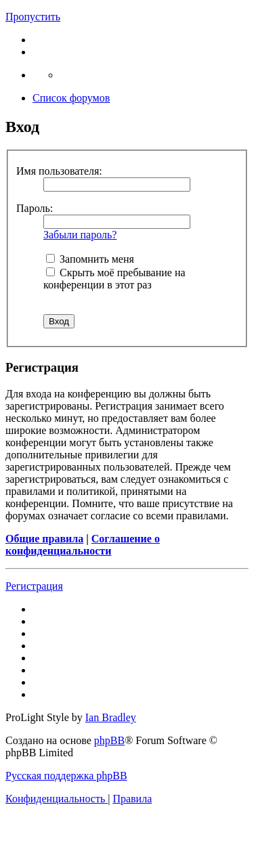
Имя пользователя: (59, 171)
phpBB (109, 740)
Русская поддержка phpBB (66, 776)
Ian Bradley (111, 717)
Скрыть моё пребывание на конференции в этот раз (114, 279)
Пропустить (33, 17)
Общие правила (44, 539)
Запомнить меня (90, 259)
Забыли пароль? (80, 235)
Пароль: (35, 208)
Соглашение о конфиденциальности (83, 545)
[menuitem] (57, 799)
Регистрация (34, 586)
